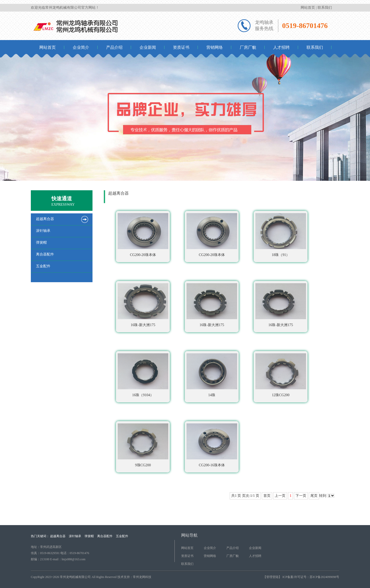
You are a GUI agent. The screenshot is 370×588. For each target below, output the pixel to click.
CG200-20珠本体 (143, 234)
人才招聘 (281, 47)
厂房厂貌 (248, 47)
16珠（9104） (143, 374)
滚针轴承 (75, 536)
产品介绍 (114, 47)
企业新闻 (148, 47)
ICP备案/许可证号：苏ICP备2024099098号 (310, 577)
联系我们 (325, 8)
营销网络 (215, 47)
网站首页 (308, 8)
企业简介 (81, 47)
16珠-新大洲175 (143, 304)
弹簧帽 (89, 536)
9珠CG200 (143, 444)
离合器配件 (105, 536)
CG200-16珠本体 (212, 444)
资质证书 (181, 47)
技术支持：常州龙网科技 (134, 577)
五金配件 (122, 536)
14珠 (212, 374)
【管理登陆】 (272, 577)
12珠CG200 (281, 374)
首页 (297, 196)
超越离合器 (329, 196)
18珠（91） (281, 234)
